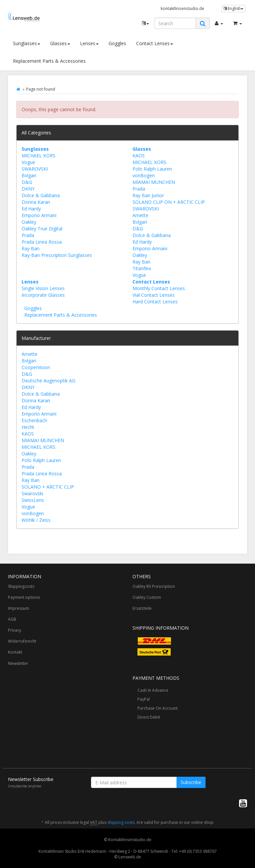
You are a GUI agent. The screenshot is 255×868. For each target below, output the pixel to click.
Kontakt (15, 652)
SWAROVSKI (35, 169)
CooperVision (36, 367)
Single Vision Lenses (43, 288)
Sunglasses (27, 43)
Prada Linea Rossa (42, 242)
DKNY (28, 189)
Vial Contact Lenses (154, 295)
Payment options (24, 597)
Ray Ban (31, 248)
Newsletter (18, 663)
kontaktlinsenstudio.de (182, 8)
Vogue (28, 162)
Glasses (60, 43)
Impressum (19, 608)
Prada (28, 235)
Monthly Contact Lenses (159, 288)
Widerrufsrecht (22, 641)
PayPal (144, 699)
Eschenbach (34, 420)
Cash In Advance (153, 690)
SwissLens (33, 500)
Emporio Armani (39, 215)
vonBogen (144, 175)
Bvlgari (29, 175)
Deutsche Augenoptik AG (48, 381)
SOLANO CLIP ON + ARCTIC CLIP (169, 202)
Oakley (29, 222)
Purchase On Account (158, 708)
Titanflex (142, 268)
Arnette (140, 215)
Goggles (117, 43)
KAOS (139, 156)
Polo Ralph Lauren (152, 169)
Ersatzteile (142, 608)
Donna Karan (36, 202)
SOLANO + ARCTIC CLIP (48, 487)
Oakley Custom (147, 597)
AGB (12, 619)
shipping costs (121, 822)
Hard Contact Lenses (155, 302)
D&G (27, 182)
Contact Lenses (155, 43)
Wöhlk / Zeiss (36, 520)
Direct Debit (149, 717)
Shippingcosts (21, 586)
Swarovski (32, 493)
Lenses (89, 43)
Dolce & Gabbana (41, 195)
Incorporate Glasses (43, 295)
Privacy (15, 630)
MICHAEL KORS (39, 156)
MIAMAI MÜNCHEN (154, 182)
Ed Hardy (31, 209)
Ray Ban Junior (148, 195)
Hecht (28, 427)
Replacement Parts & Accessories (49, 61)
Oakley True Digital (42, 229)
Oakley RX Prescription (154, 586)
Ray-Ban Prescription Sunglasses (57, 255)
